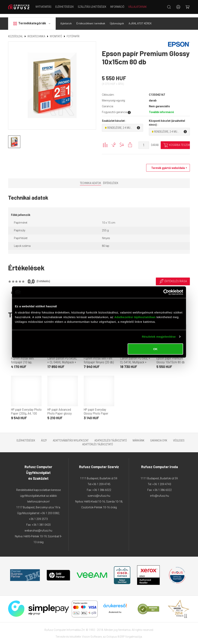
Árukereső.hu (115, 609)
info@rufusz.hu (160, 492)
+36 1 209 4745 (101, 481)
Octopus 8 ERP (116, 633)
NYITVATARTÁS (44, 7)
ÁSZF (44, 437)
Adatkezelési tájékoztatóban (135, 317)
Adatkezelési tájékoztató (111, 437)
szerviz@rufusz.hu (99, 492)
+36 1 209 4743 (162, 481)
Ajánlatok (66, 20)
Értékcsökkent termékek (91, 20)
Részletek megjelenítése (159, 337)
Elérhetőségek (65, 7)
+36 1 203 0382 (50, 510)
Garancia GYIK (159, 437)
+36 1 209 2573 (38, 516)
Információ (117, 7)
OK (155, 349)
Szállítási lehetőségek (92, 7)
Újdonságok (117, 20)
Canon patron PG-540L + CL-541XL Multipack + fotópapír (135, 359)
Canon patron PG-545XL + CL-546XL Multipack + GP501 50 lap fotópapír (62, 359)
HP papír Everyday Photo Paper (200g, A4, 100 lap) (26, 410)
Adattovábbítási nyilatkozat (71, 437)
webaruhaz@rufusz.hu (38, 527)
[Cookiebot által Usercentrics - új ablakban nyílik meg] (166, 292)
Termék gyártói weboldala (167, 165)
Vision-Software (92, 633)
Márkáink (139, 437)
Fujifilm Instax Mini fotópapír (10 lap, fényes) (22, 359)
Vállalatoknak (137, 7)
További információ (161, 109)
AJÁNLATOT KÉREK (140, 20)
